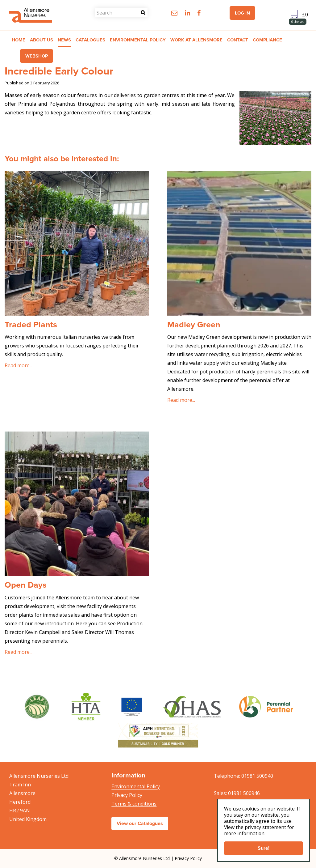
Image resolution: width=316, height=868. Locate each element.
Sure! (264, 848)
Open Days (26, 585)
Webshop (37, 56)
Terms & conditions (134, 804)
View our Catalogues (140, 823)
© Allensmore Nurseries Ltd (142, 858)
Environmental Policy (136, 786)
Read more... (19, 365)
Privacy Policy (127, 795)
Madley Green (194, 325)
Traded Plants (31, 325)
